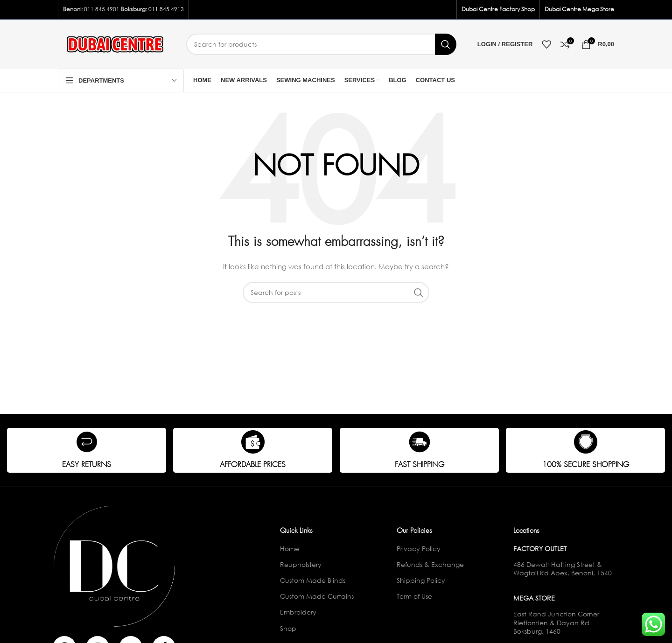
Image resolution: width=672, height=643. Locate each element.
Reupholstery (301, 564)
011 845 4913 (166, 9)
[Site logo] (115, 43)
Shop (288, 628)
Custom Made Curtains (317, 596)
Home (290, 549)
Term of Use (414, 596)
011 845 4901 (102, 9)
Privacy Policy (419, 549)
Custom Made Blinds (313, 580)
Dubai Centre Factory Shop (498, 9)
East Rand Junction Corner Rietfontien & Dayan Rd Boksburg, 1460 (556, 622)
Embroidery (298, 612)
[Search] (321, 44)
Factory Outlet (540, 549)
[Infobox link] (87, 450)
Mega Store (534, 598)
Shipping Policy (421, 580)
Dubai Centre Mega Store (579, 9)
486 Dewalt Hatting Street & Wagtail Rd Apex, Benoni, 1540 (563, 569)
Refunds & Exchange (430, 564)
